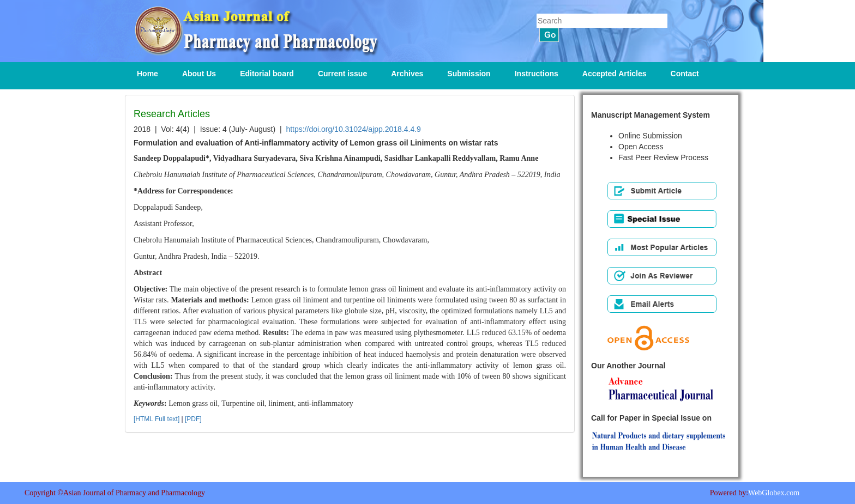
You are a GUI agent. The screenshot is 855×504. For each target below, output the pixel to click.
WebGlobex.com (774, 493)
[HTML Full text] (156, 419)
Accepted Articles (615, 74)
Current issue (342, 74)
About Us (199, 74)
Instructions (537, 74)
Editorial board (267, 74)
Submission (469, 74)
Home (147, 74)
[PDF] (193, 419)
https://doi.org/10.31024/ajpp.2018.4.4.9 (353, 129)
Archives (407, 74)
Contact (685, 74)
